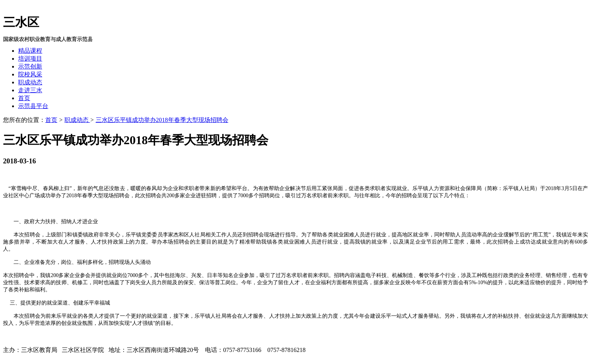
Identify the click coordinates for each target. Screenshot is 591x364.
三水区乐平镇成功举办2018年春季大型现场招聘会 (162, 120)
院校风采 (30, 74)
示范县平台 (33, 106)
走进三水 (30, 90)
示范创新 (30, 66)
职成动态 (30, 82)
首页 (24, 98)
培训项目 (30, 59)
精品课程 (30, 51)
